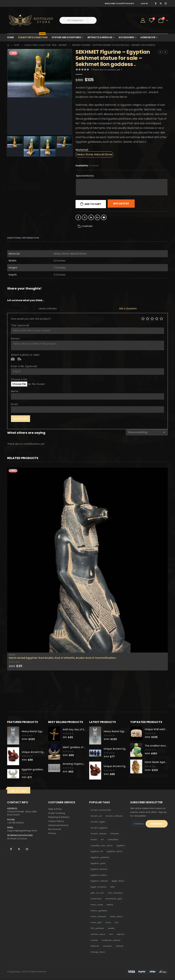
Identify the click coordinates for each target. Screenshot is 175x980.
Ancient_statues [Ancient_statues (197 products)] (99, 834)
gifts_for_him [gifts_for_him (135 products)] (97, 893)
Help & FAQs (55, 809)
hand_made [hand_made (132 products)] (97, 905)
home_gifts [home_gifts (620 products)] (96, 923)
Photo (13, 359)
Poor (143, 318)
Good (157, 318)
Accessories (126, 37)
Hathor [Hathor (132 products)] (110, 905)
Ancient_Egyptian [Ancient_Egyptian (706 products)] (99, 828)
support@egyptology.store (22, 831)
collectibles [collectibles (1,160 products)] (113, 840)
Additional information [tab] (23, 238)
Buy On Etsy (121, 204)
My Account (55, 830)
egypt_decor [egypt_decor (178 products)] (118, 881)
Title (20, 325)
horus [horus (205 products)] (108, 923)
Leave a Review (48, 308)
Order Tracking (57, 813)
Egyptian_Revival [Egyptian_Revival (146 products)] (99, 869)
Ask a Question (128, 308)
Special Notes (85, 176)
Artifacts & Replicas (100, 37)
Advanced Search (58, 826)
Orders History (56, 821)
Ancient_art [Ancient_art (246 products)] (96, 816)
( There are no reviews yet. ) (106, 70)
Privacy (52, 834)
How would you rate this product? (32, 319)
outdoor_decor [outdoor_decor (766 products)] (98, 934)
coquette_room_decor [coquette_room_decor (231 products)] (102, 846)
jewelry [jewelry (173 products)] (111, 929)
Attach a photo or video (25, 355)
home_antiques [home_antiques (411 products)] (98, 917)
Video (19, 359)
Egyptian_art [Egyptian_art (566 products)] (97, 852)
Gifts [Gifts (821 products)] (113, 887)
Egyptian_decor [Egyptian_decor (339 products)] (115, 852)
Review (16, 339)
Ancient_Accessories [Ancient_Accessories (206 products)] (101, 810)
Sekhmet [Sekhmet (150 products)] (95, 946)
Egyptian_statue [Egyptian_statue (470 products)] (99, 875)
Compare (87, 226)
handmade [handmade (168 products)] (96, 899)
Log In (144, 3)
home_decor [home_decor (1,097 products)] (116, 917)
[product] (87, 560)
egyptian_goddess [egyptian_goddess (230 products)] (100, 857)
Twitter (85, 217)
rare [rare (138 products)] (111, 934)
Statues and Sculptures (66, 37)
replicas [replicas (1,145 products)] (120, 934)
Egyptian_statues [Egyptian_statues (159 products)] (99, 881)
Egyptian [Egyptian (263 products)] (121, 846)
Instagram (27, 849)
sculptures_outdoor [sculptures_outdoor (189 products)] (111, 940)
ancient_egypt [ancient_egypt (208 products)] (98, 822)
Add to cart (93, 204)
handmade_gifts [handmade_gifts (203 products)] (114, 899)
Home (10, 37)
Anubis (12, 655)
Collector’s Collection (33, 36)
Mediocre (148, 318)
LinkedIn (91, 217)
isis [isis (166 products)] (117, 923)
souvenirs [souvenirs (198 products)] (107, 946)
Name (16, 391)
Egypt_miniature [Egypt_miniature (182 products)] (99, 887)
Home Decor (148, 37)
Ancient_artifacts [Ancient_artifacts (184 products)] (114, 816)
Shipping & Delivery (59, 817)
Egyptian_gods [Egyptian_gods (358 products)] (98, 863)
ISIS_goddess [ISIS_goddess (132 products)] (97, 929)
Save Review (21, 419)
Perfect (161, 318)
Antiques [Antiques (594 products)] (115, 834)
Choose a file (19, 379)
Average (152, 318)
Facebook (78, 217)
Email (104, 217)
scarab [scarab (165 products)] (94, 940)
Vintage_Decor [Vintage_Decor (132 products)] (98, 952)
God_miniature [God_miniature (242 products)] (115, 893)
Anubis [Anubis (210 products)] (94, 840)
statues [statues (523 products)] (120, 946)
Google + (97, 217)
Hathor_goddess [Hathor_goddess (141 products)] (99, 911)
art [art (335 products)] (102, 840)
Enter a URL (24, 366)
